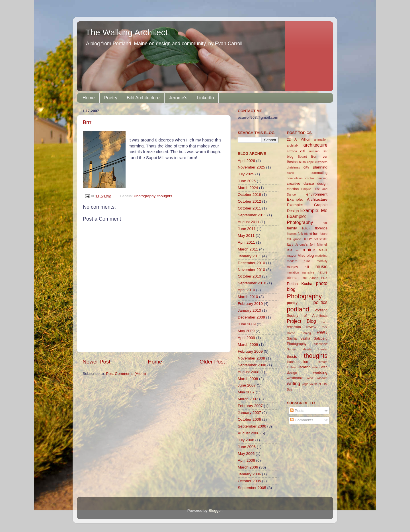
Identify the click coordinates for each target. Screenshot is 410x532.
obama (292, 278)
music (321, 266)
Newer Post (97, 362)
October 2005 (249, 481)
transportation (298, 362)
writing (294, 383)
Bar (325, 151)
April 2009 (246, 338)
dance (309, 183)
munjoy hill (298, 267)
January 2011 (249, 256)
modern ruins (299, 261)
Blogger (215, 511)
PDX (324, 278)
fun (316, 234)
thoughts (165, 196)
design (322, 184)
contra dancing (316, 178)
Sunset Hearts (299, 349)
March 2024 (248, 188)
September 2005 (252, 488)
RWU (322, 332)
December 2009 (251, 317)
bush (302, 162)
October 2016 (249, 195)
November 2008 (251, 358)
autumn (314, 151)
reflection (294, 327)
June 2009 (247, 324)
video (316, 367)
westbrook (295, 378)
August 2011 (249, 222)
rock (325, 327)
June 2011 (247, 229)
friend (308, 234)
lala (290, 250)
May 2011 (246, 236)
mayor (292, 256)
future (323, 234)
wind (310, 378)
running (306, 333)
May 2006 (246, 454)
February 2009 (250, 351)
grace (297, 239)
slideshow (321, 344)
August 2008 (249, 372)
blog (290, 157)
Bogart (302, 157)
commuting (319, 173)
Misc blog (306, 255)
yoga (305, 384)
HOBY (307, 239)
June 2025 (247, 181)
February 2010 (250, 304)
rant (324, 322)
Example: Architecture (307, 199)
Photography (145, 196)
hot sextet (320, 239)
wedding (320, 372)
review (311, 327)
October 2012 (249, 201)
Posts (297, 411)
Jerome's (178, 98)
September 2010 (252, 283)
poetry (292, 303)
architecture (315, 145)
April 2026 (246, 161)
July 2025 (246, 174)
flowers (292, 234)
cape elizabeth (317, 162)
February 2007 (250, 406)
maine (309, 250)
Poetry (111, 98)
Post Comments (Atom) (126, 374)
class (291, 173)
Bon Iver (319, 157)
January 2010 (249, 310)
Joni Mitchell (318, 245)
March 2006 (248, 467)
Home (89, 98)
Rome (291, 333)
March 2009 (248, 345)
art (303, 151)
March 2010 (248, 297)
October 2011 (249, 208)
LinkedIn (205, 98)
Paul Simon (309, 278)
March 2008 (248, 379)
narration (293, 272)
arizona (292, 151)
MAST (323, 250)
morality (322, 261)
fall (325, 223)
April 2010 (246, 290)
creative (294, 183)
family (292, 228)
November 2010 (251, 270)
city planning (315, 167)
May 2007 (246, 392)
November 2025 (251, 167)
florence (321, 228)
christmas (294, 167)
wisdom (322, 378)
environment (317, 194)
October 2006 (249, 419)
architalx (293, 145)
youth (313, 384)
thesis (292, 357)
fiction (306, 228)
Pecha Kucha (300, 284)
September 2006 (252, 426)
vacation (304, 367)
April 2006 (246, 460)
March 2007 (248, 399)
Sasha (292, 338)
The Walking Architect (127, 32)
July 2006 (246, 440)
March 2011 (248, 249)
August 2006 (249, 433)
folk (300, 234)
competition (295, 178)
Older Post (212, 362)
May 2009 (246, 331)
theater (323, 349)
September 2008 (252, 365)
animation (321, 139)
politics (320, 302)
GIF (290, 239)
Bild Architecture (143, 98)
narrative (308, 272)
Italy (290, 245)
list (297, 250)
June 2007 (247, 385)
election (293, 189)
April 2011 (246, 242)
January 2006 (249, 474)
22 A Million (299, 139)
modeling (321, 256)
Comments (302, 420)
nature (323, 272)
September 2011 (252, 215)
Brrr (87, 122)
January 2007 (249, 413)
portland (298, 309)
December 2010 (251, 263)
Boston (292, 162)
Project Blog (302, 321)
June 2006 (247, 447)
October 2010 (249, 276)
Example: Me (314, 210)
